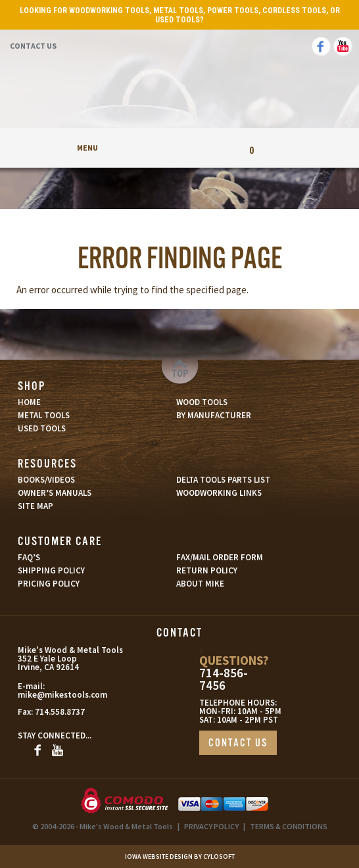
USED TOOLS (42, 428)
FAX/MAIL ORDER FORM (220, 557)
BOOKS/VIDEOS (46, 480)
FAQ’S (29, 557)
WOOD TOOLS (202, 402)
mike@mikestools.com (62, 695)
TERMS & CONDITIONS (289, 826)
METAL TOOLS (44, 415)
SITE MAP (36, 506)
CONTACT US (238, 743)
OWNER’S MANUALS (55, 493)
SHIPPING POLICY (51, 570)
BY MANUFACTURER (214, 415)
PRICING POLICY (49, 584)
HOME (29, 402)
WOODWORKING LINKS (219, 493)
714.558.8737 (60, 712)
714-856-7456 (224, 679)
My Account (179, 148)
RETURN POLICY (207, 570)
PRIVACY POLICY (211, 826)
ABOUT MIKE (200, 584)
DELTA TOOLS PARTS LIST (223, 480)
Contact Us (33, 46)
